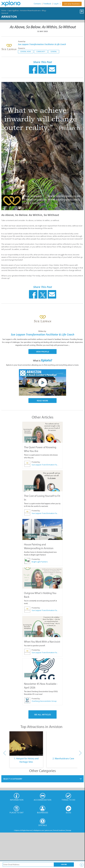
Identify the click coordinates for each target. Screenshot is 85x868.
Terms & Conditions (59, 830)
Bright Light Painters (40, 562)
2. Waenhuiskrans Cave (63, 758)
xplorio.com (49, 830)
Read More (42, 401)
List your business (72, 4)
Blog (44, 10)
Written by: (42, 331)
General (5, 13)
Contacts (37, 4)
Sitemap (69, 830)
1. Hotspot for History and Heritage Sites (26, 760)
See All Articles (42, 714)
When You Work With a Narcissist (42, 642)
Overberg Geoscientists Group (44, 701)
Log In (56, 4)
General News (26, 52)
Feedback (47, 4)
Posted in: (22, 48)
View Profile (43, 352)
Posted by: (22, 41)
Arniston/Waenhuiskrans (30, 10)
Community (41, 52)
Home (4, 10)
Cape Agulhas (13, 10)
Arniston (9, 16)
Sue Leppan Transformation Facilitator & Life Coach (42, 44)
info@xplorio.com (39, 830)
